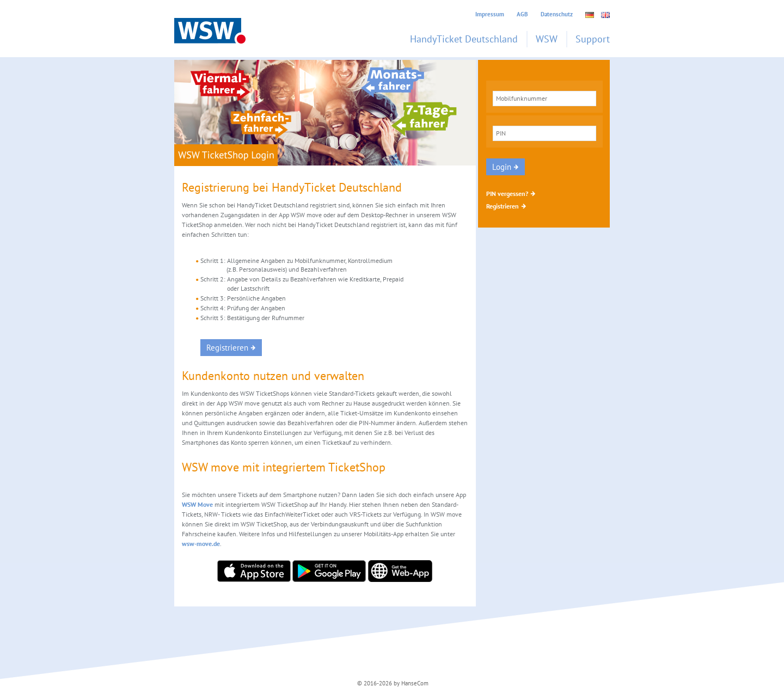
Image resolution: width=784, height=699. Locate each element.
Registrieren (503, 206)
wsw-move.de (201, 544)
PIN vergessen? (507, 194)
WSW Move (197, 504)
